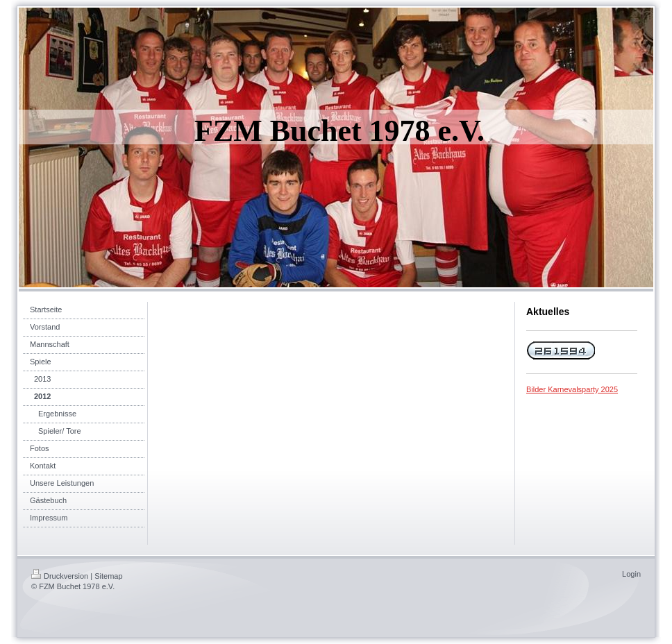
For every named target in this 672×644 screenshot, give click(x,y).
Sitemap (108, 576)
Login (631, 574)
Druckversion (60, 576)
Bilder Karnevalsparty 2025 (572, 389)
